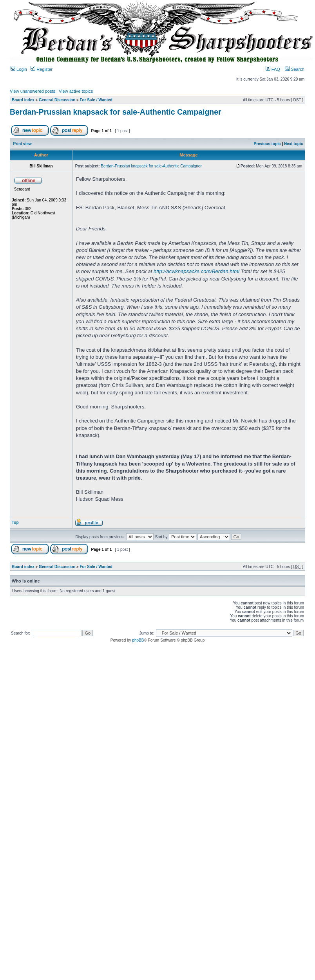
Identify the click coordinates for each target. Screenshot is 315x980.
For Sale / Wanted (96, 100)
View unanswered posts (33, 91)
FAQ (273, 69)
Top (15, 522)
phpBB (138, 640)
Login (19, 69)
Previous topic (267, 144)
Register (42, 69)
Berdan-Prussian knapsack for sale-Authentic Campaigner (116, 112)
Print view (23, 144)
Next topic (293, 144)
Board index (23, 100)
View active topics (76, 91)
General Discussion (57, 100)
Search (295, 69)
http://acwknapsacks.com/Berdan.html (196, 271)
